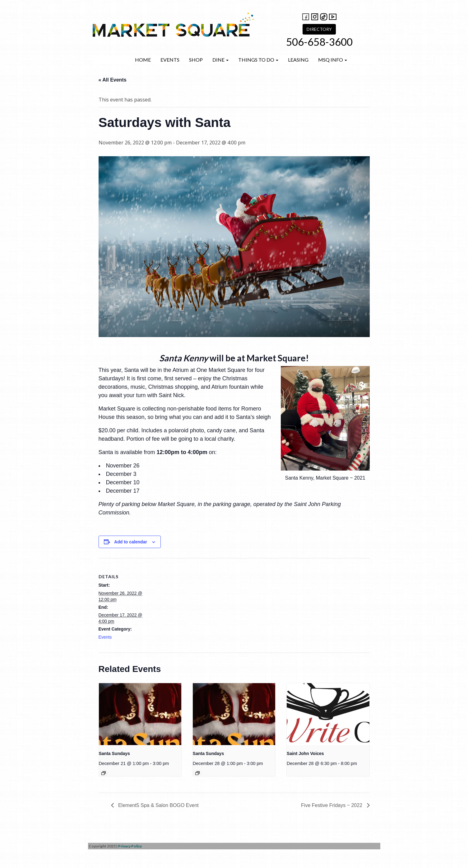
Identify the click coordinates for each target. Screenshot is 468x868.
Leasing (298, 60)
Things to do (258, 60)
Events (170, 60)
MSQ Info (333, 60)
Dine (220, 60)
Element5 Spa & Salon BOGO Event (158, 805)
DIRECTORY (319, 29)
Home (143, 60)
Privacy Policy (130, 846)
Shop (196, 60)
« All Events (113, 80)
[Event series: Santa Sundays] (104, 773)
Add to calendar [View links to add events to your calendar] (131, 542)
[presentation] (140, 714)
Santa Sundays (114, 753)
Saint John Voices (305, 753)
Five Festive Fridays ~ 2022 (332, 805)
